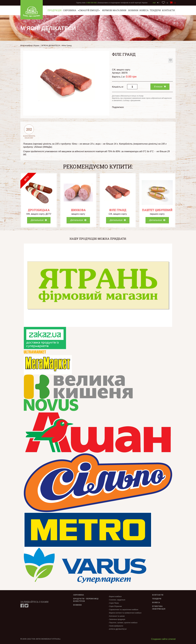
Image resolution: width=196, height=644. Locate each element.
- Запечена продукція (117, 619)
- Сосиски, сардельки (117, 600)
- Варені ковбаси (115, 596)
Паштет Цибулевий (157, 210)
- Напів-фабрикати (116, 626)
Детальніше (39, 220)
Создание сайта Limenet (163, 639)
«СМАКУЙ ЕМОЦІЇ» (89, 10)
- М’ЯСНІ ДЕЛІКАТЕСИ (117, 629)
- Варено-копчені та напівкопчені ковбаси (125, 613)
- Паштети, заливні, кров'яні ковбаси (123, 623)
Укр (154, 3)
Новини (133, 10)
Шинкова (78, 210)
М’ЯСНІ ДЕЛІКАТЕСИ (51, 45)
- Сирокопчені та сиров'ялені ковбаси (123, 610)
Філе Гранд (118, 210)
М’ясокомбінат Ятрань (30, 45)
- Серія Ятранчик (115, 606)
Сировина (70, 10)
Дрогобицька (39, 210)
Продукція (55, 10)
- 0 (165, 3)
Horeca (144, 10)
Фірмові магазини (114, 10)
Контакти (168, 10)
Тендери (155, 10)
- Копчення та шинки (116, 616)
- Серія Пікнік (113, 603)
